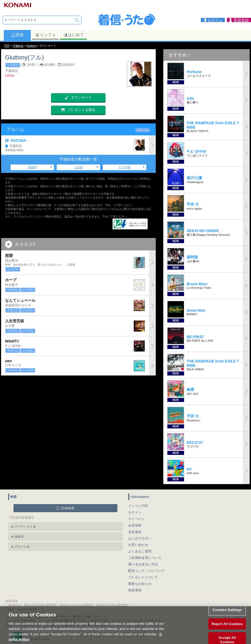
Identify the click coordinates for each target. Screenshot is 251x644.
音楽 (17, 35)
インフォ (45, 35)
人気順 (78, 167)
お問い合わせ (138, 545)
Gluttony (32, 46)
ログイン (135, 512)
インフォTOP (138, 506)
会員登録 (135, 525)
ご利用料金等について (145, 558)
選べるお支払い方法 (143, 564)
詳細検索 (68, 508)
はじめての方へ (140, 538)
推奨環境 (135, 590)
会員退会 (135, 532)
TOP (7, 46)
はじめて (74, 35)
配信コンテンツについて (146, 571)
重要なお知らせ (140, 584)
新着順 (32, 167)
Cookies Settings (227, 615)
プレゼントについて (143, 577)
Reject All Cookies (227, 629)
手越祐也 (18, 46)
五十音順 (124, 167)
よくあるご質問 (140, 551)
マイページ (137, 519)
